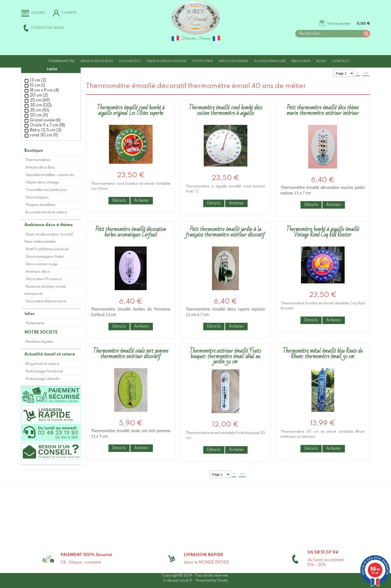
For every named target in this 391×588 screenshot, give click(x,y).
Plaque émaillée (270, 61)
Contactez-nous (48, 28)
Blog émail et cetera (42, 364)
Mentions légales (39, 342)
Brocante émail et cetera (46, 212)
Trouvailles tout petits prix (46, 190)
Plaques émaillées (40, 205)
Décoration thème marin (46, 301)
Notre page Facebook (44, 371)
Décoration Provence (44, 279)
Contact (341, 61)
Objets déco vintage (166, 61)
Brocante (301, 61)
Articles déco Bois (40, 168)
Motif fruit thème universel (47, 249)
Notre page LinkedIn (43, 379)
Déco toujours (234, 61)
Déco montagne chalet (45, 257)
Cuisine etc (130, 61)
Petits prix (203, 61)
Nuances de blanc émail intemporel (45, 290)
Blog (321, 61)
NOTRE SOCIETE (41, 333)
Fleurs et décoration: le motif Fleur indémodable (49, 238)
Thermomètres (38, 160)
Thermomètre (61, 61)
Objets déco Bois (97, 61)
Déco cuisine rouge (42, 264)
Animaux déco (38, 272)
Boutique (34, 151)
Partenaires (35, 323)
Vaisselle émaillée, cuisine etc (50, 175)
